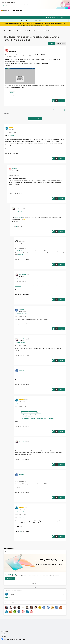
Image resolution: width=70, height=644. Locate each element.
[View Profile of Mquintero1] (22, 309)
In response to (13, 172)
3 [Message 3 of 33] (13, 193)
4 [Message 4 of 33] (16, 226)
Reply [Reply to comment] (62, 159)
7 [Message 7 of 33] (20, 324)
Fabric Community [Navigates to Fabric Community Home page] (17, 11)
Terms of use (4, 634)
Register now (49, 25)
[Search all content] (51, 21)
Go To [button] (63, 17)
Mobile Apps (47, 31)
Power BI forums (9, 31)
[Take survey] (10, 579)
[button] (51, 44)
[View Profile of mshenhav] (16, 128)
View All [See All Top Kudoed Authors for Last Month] (7, 597)
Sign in (53, 17)
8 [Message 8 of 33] (20, 426)
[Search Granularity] (26, 21)
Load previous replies (35, 119)
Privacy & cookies (5, 631)
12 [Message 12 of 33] (20, 355)
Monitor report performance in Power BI (31, 415)
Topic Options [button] (60, 43)
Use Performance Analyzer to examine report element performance (38, 419)
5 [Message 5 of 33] (20, 259)
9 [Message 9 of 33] (20, 459)
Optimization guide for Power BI (29, 411)
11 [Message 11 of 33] (20, 492)
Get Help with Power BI (32, 31)
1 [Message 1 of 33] (10, 96)
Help (58, 17)
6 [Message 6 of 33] (20, 294)
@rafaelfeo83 (11, 135)
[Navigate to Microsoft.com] (5, 11)
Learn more (4, 6)
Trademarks (3, 636)
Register (48, 17)
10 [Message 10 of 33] (20, 531)
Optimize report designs (27, 417)
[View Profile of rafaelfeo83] (12, 50)
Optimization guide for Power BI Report (31, 413)
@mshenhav (21, 255)
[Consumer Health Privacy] (19, 639)
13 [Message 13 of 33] (20, 384)
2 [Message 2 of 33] (10, 154)
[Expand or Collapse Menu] (2, 14)
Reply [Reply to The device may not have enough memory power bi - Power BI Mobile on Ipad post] (62, 101)
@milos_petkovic (22, 517)
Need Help (12, 92)
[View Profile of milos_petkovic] (19, 208)
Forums (20, 31)
